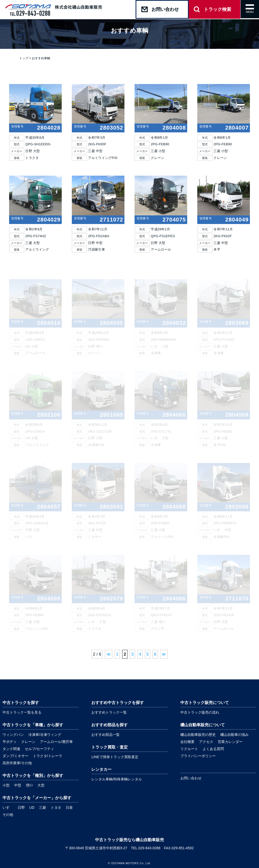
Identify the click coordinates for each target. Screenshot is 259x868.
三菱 (42, 808)
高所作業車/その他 (17, 763)
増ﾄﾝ (29, 785)
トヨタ (56, 808)
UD (32, 808)
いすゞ (8, 808)
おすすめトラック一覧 (109, 712)
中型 (18, 785)
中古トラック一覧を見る (22, 712)
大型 (41, 785)
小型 (6, 785)
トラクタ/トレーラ (48, 756)
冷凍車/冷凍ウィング (45, 735)
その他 (8, 815)
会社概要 (187, 742)
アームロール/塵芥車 (56, 742)
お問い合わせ (191, 778)
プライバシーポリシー (198, 756)
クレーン (28, 742)
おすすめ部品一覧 (105, 735)
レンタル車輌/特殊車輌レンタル (117, 779)
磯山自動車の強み (234, 735)
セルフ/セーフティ (39, 749)
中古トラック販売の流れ (200, 712)
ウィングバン (13, 735)
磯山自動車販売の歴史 (198, 735)
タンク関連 (11, 749)
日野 (21, 808)
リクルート (189, 749)
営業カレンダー (230, 742)
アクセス (206, 742)
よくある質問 (213, 749)
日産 (69, 808)
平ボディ (10, 742)
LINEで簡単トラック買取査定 (115, 757)
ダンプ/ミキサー (15, 756)
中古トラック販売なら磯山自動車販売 (129, 840)
